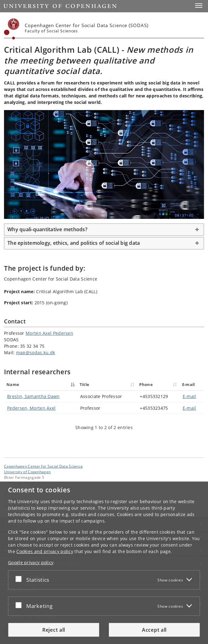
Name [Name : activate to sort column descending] (13, 384)
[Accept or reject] (20, 579)
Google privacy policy (31, 562)
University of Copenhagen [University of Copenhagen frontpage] (27, 472)
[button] (199, 6)
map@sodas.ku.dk (36, 353)
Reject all (54, 630)
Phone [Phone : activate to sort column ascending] (146, 384)
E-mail (189, 396)
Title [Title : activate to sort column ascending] (85, 384)
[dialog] (104, 563)
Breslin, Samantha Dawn (33, 396)
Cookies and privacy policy (45, 551)
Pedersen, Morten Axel (31, 408)
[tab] (104, 230)
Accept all (154, 630)
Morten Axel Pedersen (49, 333)
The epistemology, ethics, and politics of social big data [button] (74, 243)
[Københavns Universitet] (12, 29)
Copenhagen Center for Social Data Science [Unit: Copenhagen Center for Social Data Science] (43, 466)
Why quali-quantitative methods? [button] (47, 229)
